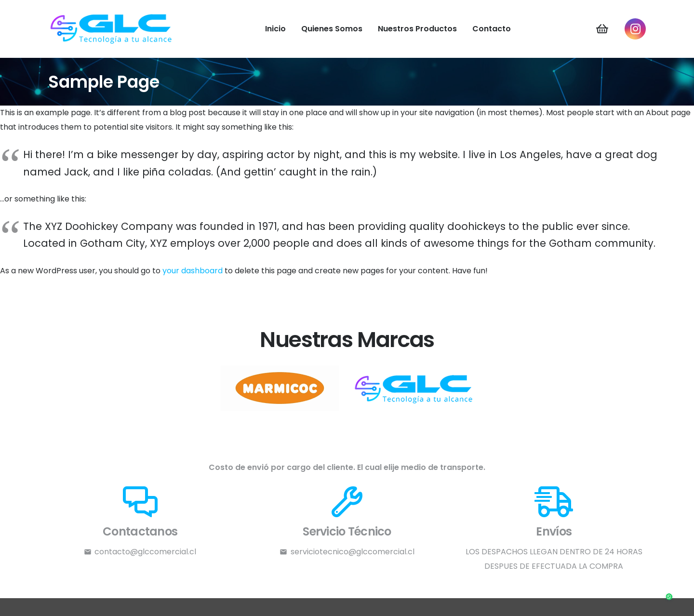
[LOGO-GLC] (112, 29)
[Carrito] (602, 29)
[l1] (414, 388)
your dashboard (193, 271)
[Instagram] (635, 29)
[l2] (280, 388)
